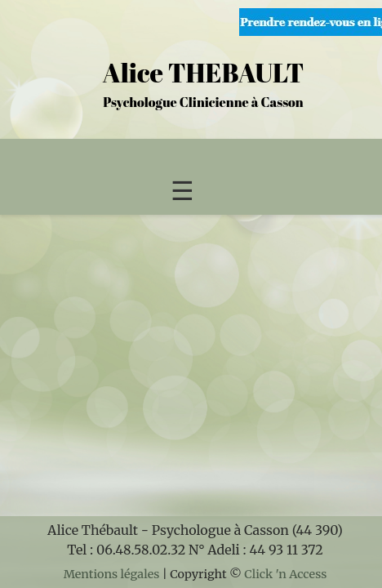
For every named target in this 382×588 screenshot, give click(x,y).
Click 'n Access (285, 574)
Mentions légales (112, 574)
